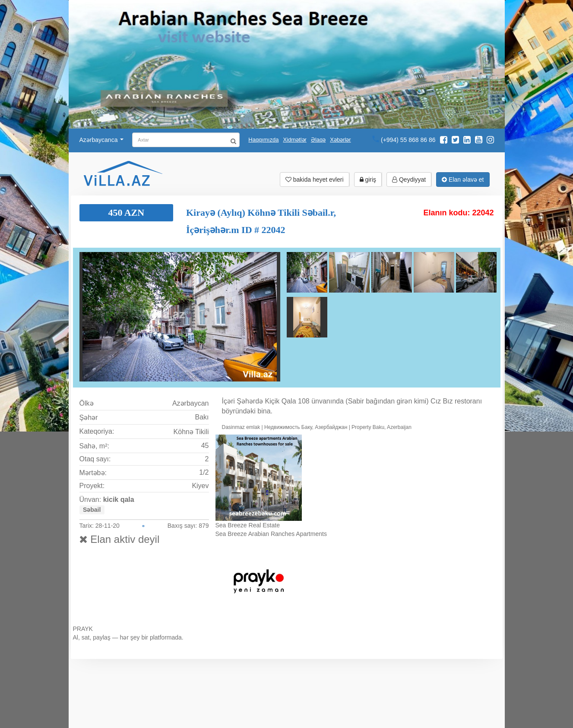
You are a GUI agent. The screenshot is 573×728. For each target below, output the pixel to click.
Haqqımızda (263, 140)
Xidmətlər (294, 140)
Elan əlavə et (463, 180)
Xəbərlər (340, 140)
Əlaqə (318, 140)
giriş (368, 180)
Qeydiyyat (409, 180)
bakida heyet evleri (315, 180)
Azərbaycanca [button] (102, 140)
